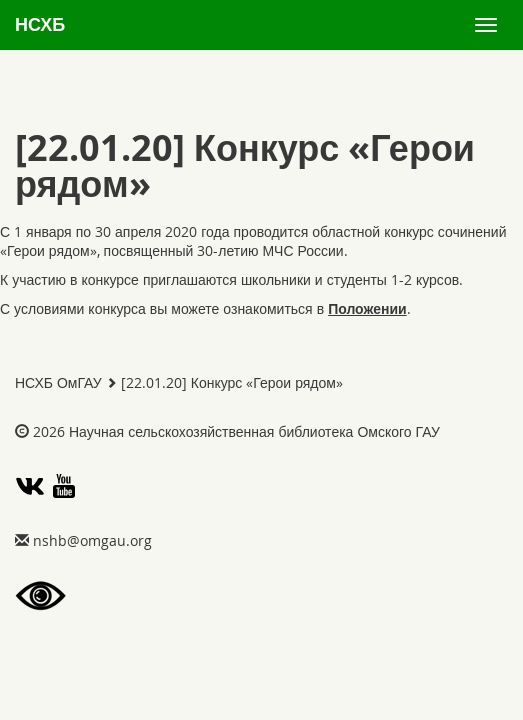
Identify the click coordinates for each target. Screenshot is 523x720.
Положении (367, 308)
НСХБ (40, 24)
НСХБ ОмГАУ (58, 382)
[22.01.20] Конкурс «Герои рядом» (232, 382)
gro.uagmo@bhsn (92, 540)
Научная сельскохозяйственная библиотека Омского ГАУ (254, 431)
